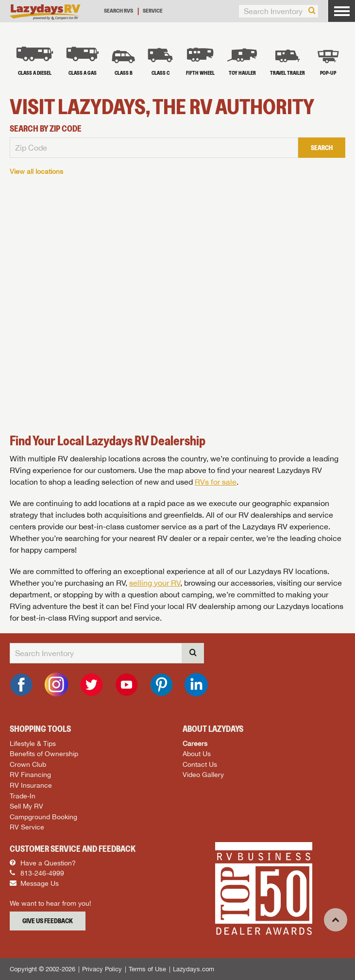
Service (153, 10)
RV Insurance (31, 785)
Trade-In (23, 796)
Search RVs (118, 10)
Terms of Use (147, 969)
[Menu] (342, 11)
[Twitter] (91, 685)
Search (322, 148)
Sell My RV (26, 806)
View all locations (36, 171)
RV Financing (30, 774)
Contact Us (200, 764)
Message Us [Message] (34, 883)
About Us (197, 753)
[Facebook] (21, 685)
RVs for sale (216, 482)
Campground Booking (43, 817)
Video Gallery (203, 774)
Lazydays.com (194, 969)
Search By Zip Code (46, 128)
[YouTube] (126, 685)
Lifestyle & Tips (33, 743)
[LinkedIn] (196, 685)
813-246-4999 (37, 873)
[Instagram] (56, 685)
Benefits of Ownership (44, 753)
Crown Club (28, 764)
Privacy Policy (102, 969)
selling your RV (155, 583)
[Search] (312, 11)
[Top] (336, 920)
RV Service (27, 827)
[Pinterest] (161, 685)
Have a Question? (43, 863)
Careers (195, 743)
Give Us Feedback (48, 921)
